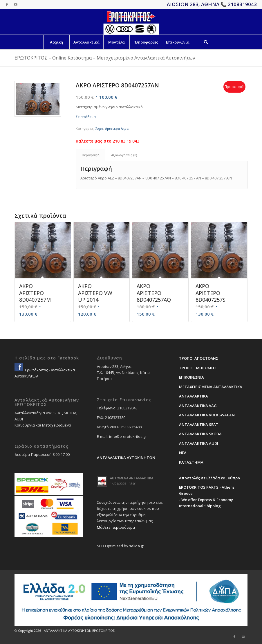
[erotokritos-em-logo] (131, 22)
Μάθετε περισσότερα (116, 527)
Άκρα (99, 128)
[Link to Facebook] (7, 4)
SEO (101, 546)
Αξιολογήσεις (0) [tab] (124, 155)
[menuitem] (56, 42)
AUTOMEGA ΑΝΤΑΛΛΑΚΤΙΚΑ (132, 478)
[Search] (206, 42)
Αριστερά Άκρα (117, 128)
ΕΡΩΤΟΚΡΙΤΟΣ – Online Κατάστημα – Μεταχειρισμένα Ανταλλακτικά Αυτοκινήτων (105, 58)
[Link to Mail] (16, 4)
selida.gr (137, 546)
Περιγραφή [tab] (91, 155)
